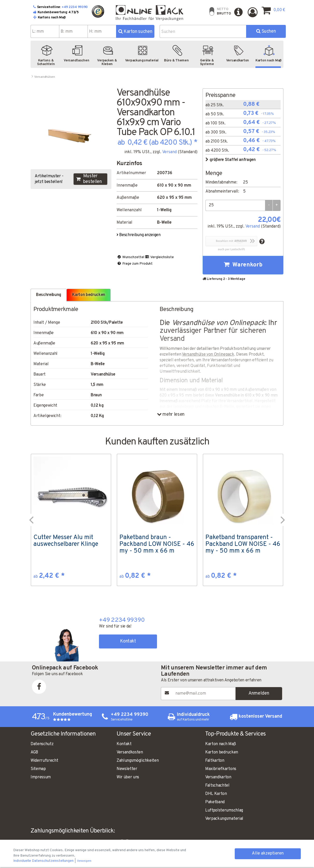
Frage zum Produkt (135, 264)
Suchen (266, 31)
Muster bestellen (89, 179)
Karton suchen (135, 32)
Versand (169, 152)
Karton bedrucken (222, 752)
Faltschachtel (217, 786)
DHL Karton (216, 794)
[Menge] (235, 205)
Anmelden (259, 693)
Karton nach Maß (220, 744)
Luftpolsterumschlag (224, 810)
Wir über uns (128, 777)
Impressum (41, 777)
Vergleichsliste (159, 257)
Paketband (215, 802)
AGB (34, 752)
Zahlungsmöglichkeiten (138, 761)
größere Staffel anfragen (231, 160)
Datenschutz (42, 744)
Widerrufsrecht (44, 761)
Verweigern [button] (84, 861)
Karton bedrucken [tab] (89, 295)
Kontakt (128, 641)
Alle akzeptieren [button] (268, 853)
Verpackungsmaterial (224, 819)
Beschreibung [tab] (49, 295)
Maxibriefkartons (221, 769)
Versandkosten (130, 752)
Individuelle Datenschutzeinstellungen (44, 861)
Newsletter (127, 769)
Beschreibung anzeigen (139, 235)
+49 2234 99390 (75, 7)
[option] (71, 520)
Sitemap (38, 769)
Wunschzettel (131, 257)
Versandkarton (218, 777)
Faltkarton (215, 761)
